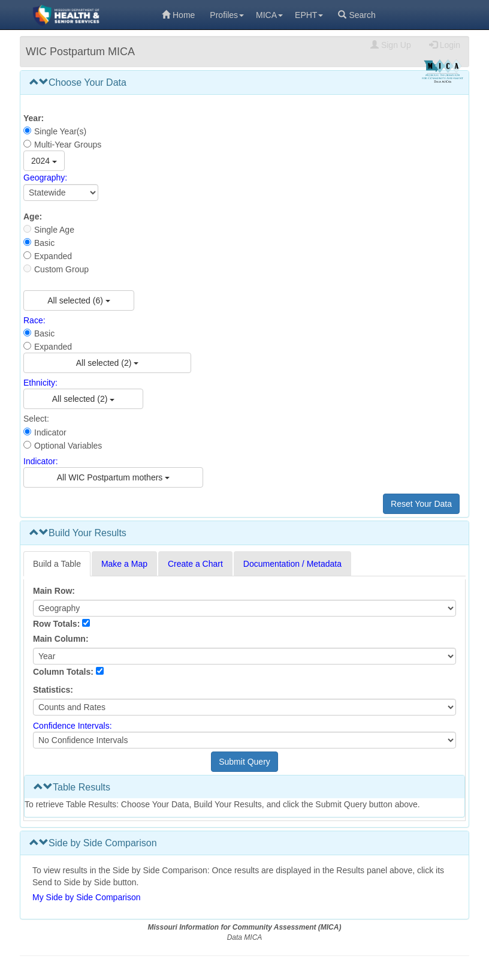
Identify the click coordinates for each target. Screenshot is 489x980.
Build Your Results (78, 533)
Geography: (45, 178)
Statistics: (53, 690)
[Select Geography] (61, 193)
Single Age (54, 230)
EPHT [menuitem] (309, 15)
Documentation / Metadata (292, 564)
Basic (44, 243)
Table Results (72, 787)
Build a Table (57, 564)
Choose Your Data (78, 82)
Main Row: (54, 591)
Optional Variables (68, 446)
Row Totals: (56, 624)
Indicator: (41, 461)
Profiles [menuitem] (227, 15)
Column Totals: (63, 672)
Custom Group (61, 269)
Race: (34, 320)
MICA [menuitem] (269, 15)
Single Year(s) (60, 131)
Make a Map (124, 564)
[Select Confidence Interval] (244, 740)
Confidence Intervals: (73, 726)
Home (178, 15)
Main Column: (61, 639)
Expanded (53, 256)
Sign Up (391, 45)
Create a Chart (195, 564)
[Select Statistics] (244, 707)
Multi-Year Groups (68, 145)
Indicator (50, 432)
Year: (34, 118)
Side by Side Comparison (93, 843)
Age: (33, 217)
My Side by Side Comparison (87, 897)
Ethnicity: (40, 383)
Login (445, 45)
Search (357, 15)
